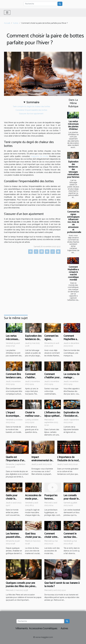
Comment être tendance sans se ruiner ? (13, 378)
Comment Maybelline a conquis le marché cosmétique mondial (73, 273)
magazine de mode (39, 156)
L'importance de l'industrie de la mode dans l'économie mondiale (69, 462)
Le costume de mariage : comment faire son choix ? (71, 379)
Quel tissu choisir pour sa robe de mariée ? (33, 539)
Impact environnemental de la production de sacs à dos (43, 462)
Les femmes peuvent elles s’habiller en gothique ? (13, 539)
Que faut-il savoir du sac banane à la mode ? (62, 585)
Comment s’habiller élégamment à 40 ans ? (33, 379)
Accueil (7, 23)
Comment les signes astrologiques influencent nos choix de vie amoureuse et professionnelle (74, 222)
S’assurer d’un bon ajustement (31, 114)
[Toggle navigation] (7, 12)
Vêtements (22, 628)
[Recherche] (40, 4)
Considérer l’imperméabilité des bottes (31, 110)
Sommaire (33, 102)
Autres (16, 23)
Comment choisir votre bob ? (51, 537)
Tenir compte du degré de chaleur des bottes (31, 106)
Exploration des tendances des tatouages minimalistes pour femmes (73, 169)
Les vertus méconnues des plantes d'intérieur (73, 125)
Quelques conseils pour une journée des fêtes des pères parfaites (21, 586)
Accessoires (36, 628)
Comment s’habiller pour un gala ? (52, 378)
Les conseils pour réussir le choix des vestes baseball (72, 500)
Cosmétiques (50, 628)
